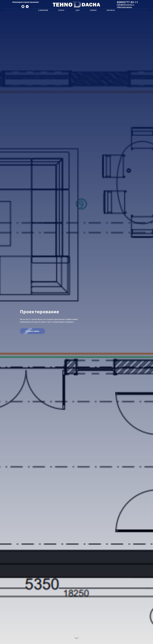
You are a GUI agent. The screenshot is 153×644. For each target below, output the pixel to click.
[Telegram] (27, 7)
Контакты (111, 10)
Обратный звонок (124, 7)
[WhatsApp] (23, 7)
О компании (43, 10)
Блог (78, 10)
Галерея (93, 10)
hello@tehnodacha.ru (126, 5)
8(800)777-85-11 (127, 2)
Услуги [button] (61, 10)
